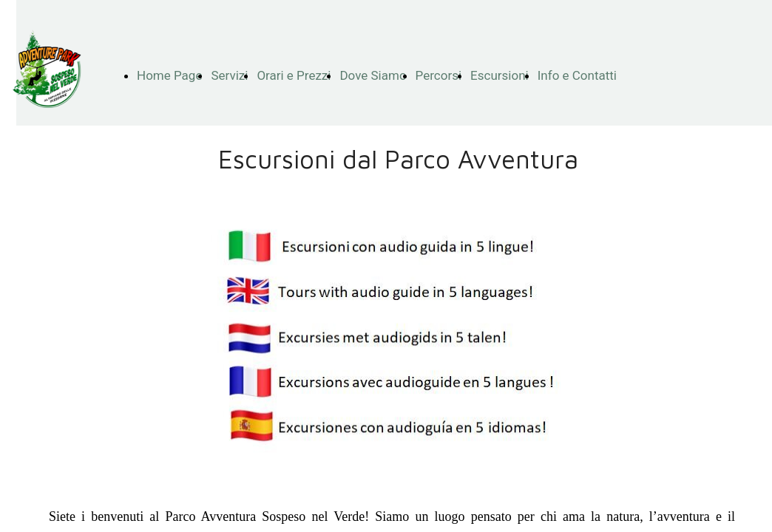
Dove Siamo (373, 75)
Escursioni (500, 75)
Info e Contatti (577, 75)
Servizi (229, 75)
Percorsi (439, 75)
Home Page (169, 75)
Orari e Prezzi (294, 75)
